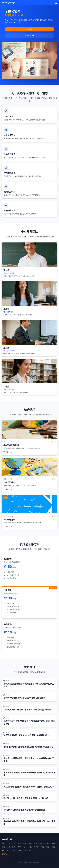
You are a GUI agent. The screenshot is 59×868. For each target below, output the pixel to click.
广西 (14, 843)
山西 (53, 847)
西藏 (19, 850)
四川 (8, 850)
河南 (35, 843)
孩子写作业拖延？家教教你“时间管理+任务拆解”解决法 (27, 735)
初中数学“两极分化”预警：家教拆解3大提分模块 (24, 698)
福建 (3, 843)
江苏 (8, 847)
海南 (30, 843)
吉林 (19, 847)
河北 (3, 847)
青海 (42, 847)
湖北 (48, 843)
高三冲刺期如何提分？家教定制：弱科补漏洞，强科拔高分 (29, 787)
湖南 (53, 843)
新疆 (14, 850)
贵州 (19, 843)
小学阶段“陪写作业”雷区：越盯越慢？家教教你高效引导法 (28, 747)
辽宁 (25, 847)
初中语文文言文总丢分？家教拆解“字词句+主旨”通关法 (27, 710)
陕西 (3, 850)
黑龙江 (42, 843)
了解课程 (29, 29)
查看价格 (29, 35)
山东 (48, 847)
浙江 (30, 850)
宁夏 (30, 847)
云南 (25, 850)
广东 (8, 843)
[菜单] (56, 3)
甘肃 (25, 843)
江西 (14, 847)
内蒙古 (36, 847)
